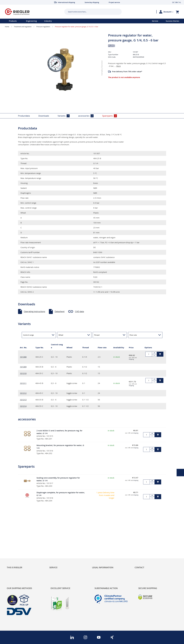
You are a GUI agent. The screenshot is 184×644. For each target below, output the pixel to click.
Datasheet (60, 311)
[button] (168, 12)
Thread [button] (97, 335)
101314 (23, 406)
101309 (23, 367)
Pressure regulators (43, 27)
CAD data (79, 311)
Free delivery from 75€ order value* (127, 72)
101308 (23, 357)
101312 (23, 393)
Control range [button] (28, 335)
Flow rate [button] (133, 335)
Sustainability (13, 538)
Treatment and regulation (23, 27)
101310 (23, 373)
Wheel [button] (61, 335)
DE (173, 2)
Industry (48, 21)
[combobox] (91, 12)
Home (7, 27)
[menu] (73, 21)
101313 (23, 400)
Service (155, 21)
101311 (23, 383)
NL (180, 2)
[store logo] (34, 12)
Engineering (31, 21)
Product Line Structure (18, 546)
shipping (131, 359)
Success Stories (172, 21)
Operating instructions (34, 311)
